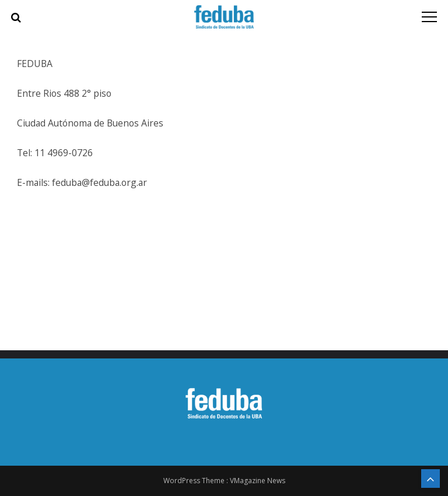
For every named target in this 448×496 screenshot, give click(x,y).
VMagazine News (258, 481)
